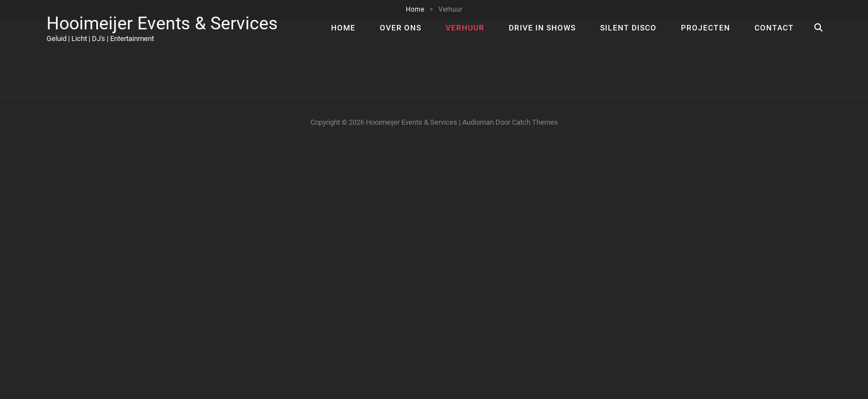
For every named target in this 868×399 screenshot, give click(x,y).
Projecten (706, 28)
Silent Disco (628, 28)
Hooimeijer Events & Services (162, 23)
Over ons (401, 28)
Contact (774, 28)
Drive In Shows (542, 28)
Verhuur (465, 28)
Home (343, 28)
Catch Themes (535, 122)
